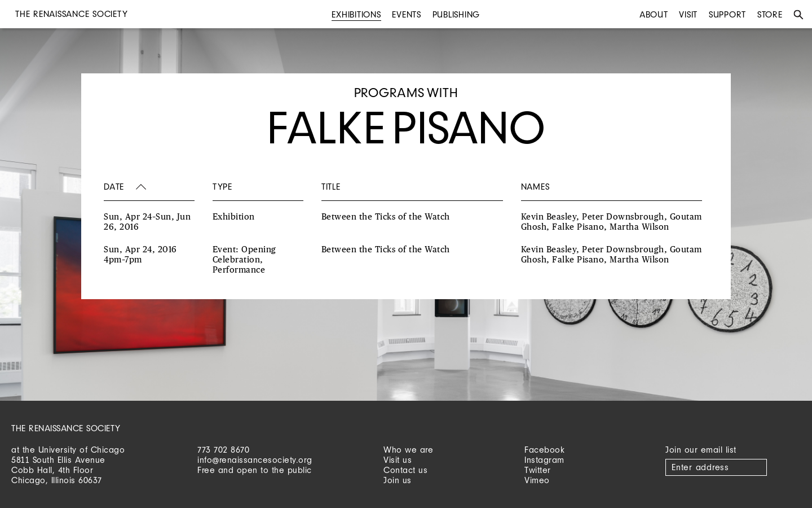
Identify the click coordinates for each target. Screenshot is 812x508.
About (654, 14)
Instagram (544, 460)
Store (770, 14)
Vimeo (537, 480)
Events (407, 14)
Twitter (538, 470)
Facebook (544, 450)
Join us (398, 480)
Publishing (456, 14)
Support (727, 14)
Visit (688, 14)
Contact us (405, 470)
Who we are (408, 450)
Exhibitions (356, 14)
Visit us (398, 460)
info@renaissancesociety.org (255, 460)
